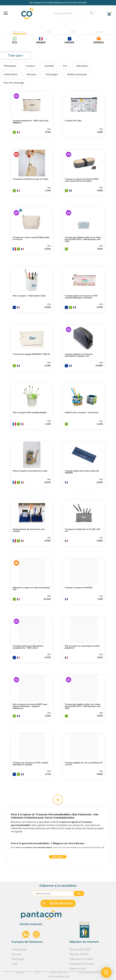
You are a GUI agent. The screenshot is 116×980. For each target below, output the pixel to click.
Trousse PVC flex (73, 121)
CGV (37, 973)
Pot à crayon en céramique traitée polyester (82, 647)
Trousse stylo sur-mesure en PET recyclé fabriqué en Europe (81, 297)
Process (17, 954)
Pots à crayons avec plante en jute (30, 471)
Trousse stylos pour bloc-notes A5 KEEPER (82, 472)
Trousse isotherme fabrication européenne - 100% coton (28, 647)
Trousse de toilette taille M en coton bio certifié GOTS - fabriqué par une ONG (83, 239)
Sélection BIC (78, 969)
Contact (99, 32)
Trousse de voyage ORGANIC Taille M (31, 354)
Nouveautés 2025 (80, 949)
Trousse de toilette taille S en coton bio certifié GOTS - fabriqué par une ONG (83, 706)
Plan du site (20, 973)
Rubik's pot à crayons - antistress (82, 413)
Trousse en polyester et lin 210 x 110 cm (82, 530)
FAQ (48, 32)
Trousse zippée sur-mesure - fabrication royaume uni (79, 355)
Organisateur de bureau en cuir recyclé (29, 530)
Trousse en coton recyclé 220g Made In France (31, 238)
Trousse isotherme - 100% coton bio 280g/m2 (31, 122)
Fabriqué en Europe (82, 964)
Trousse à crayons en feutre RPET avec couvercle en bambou (82, 180)
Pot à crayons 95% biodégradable (30, 413)
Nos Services (19, 32)
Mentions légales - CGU (59, 973)
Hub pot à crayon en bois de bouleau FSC (31, 589)
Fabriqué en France (81, 959)
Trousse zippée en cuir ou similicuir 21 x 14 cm (84, 764)
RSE (73, 32)
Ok (79, 894)
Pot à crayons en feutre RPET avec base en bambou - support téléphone (30, 706)
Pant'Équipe (19, 949)
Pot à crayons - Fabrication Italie (29, 296)
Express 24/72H (79, 954)
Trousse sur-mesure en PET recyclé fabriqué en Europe (30, 764)
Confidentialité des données (89, 973)
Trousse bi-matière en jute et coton (31, 179)
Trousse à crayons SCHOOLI (79, 588)
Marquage (18, 959)
